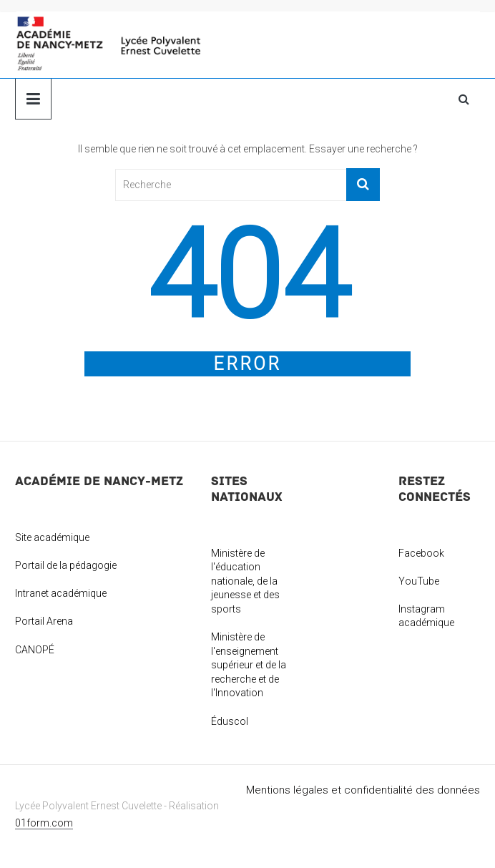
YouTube (419, 581)
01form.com (44, 823)
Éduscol (230, 721)
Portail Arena (44, 621)
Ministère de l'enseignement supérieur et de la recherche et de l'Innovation (249, 665)
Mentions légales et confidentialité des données (363, 790)
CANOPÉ (35, 650)
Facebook (421, 553)
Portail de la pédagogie (66, 565)
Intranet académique (61, 593)
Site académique (52, 537)
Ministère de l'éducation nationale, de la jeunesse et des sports (245, 581)
